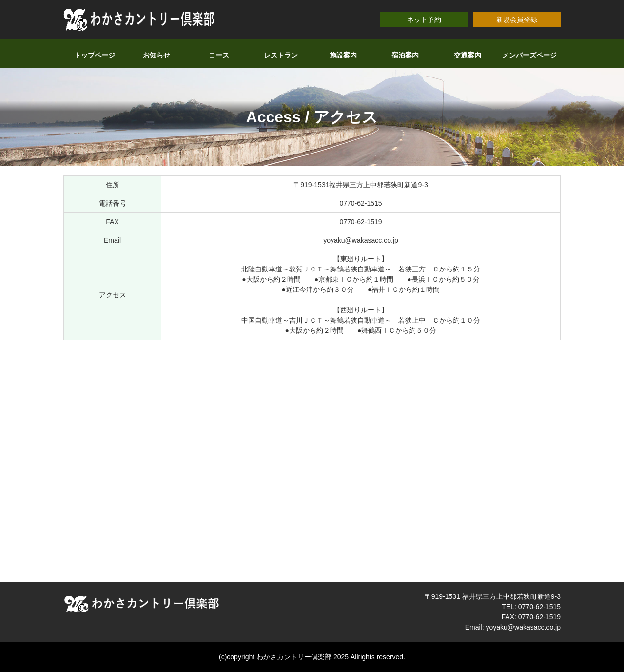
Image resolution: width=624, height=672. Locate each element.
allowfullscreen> (312, 460)
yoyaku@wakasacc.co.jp (361, 240)
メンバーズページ (529, 55)
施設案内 (343, 55)
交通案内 (468, 55)
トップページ (95, 55)
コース (219, 55)
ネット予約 (424, 19)
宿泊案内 (405, 55)
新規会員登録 (517, 19)
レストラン (281, 55)
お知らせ (156, 55)
